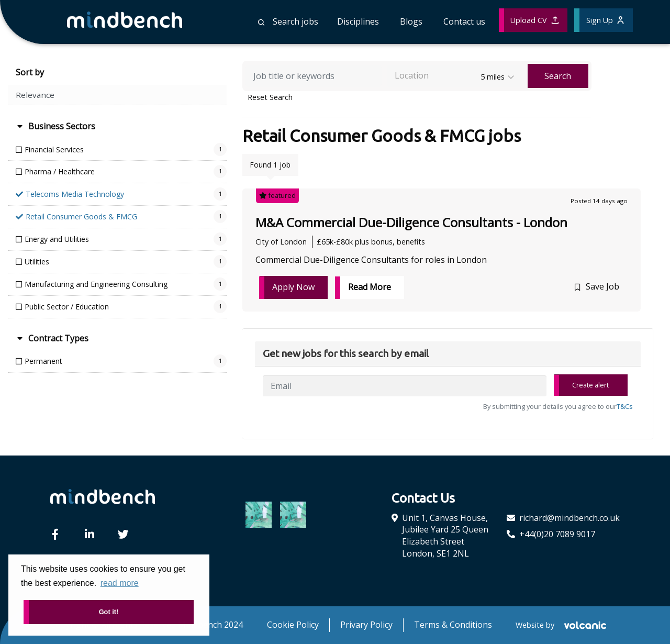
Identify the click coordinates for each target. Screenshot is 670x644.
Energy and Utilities (57, 239)
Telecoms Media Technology (75, 194)
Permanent (43, 361)
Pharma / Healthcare (60, 171)
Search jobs (288, 21)
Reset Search (270, 97)
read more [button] (120, 583)
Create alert (591, 385)
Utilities (37, 262)
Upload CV (534, 20)
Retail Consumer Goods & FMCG (81, 216)
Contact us (464, 21)
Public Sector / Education (67, 307)
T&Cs (625, 406)
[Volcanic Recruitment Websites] (584, 625)
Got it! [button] (109, 612)
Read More (370, 287)
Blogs (411, 21)
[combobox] (455, 76)
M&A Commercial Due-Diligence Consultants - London (411, 222)
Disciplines (358, 21)
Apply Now (293, 287)
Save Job (602, 286)
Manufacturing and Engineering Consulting (96, 284)
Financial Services (54, 149)
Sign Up (605, 20)
